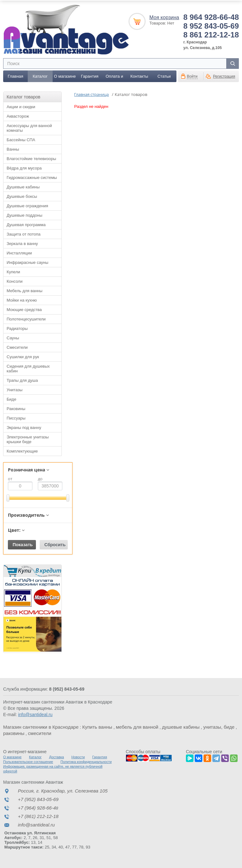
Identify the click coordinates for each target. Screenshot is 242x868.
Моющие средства (24, 309)
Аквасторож (18, 116)
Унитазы (14, 389)
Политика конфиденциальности (86, 761)
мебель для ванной (137, 727)
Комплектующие (22, 451)
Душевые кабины (23, 187)
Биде (12, 399)
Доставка (57, 757)
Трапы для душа (22, 380)
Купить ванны (97, 727)
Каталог (40, 76)
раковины (14, 733)
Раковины (16, 408)
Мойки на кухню (22, 300)
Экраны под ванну (24, 427)
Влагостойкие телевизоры (31, 158)
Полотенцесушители (26, 319)
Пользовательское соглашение (28, 761)
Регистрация (224, 76)
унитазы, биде (219, 727)
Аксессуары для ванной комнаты (29, 128)
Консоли (14, 281)
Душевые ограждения (27, 206)
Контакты (139, 76)
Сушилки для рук (23, 356)
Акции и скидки (21, 106)
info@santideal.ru (35, 714)
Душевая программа (26, 224)
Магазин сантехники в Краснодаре (41, 727)
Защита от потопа (24, 234)
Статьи (164, 76)
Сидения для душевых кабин (28, 368)
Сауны (13, 338)
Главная (15, 76)
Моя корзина (164, 17)
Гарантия (90, 76)
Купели (13, 272)
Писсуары (16, 418)
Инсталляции (19, 253)
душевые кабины (181, 727)
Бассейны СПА (21, 139)
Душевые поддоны (24, 215)
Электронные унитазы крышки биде (28, 439)
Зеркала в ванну (22, 243)
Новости (78, 757)
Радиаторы (17, 328)
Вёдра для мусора (24, 168)
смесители (40, 733)
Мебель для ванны (25, 290)
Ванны (13, 149)
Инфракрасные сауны (27, 262)
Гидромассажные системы (32, 177)
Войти (192, 76)
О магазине (65, 76)
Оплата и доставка (114, 78)
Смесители (17, 347)
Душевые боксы (22, 196)
